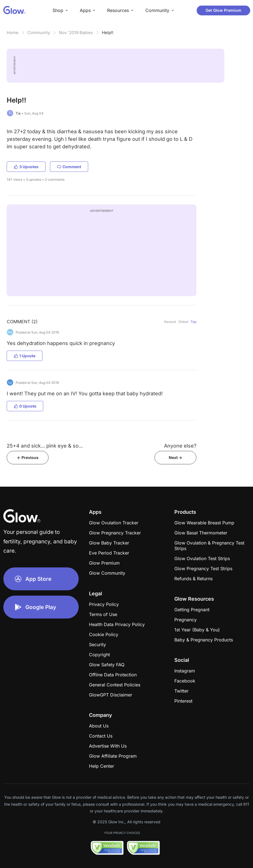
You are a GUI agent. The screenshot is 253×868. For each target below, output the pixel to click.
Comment (69, 167)
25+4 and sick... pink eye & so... (45, 446)
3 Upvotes (26, 167)
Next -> (175, 457)
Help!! (108, 33)
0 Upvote (25, 406)
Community (39, 33)
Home (13, 33)
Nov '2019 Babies (76, 33)
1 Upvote (25, 356)
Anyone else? (180, 446)
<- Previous (28, 457)
